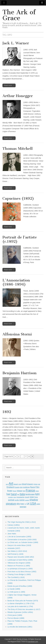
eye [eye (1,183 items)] (21, 487)
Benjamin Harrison (20, 373)
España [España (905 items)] (17, 487)
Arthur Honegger (18, 96)
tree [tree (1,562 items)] (22, 504)
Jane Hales (12, 534)
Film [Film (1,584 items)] (37, 487)
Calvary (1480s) (14, 525)
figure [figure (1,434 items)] (33, 487)
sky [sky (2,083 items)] (18, 504)
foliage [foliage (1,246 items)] (19, 491)
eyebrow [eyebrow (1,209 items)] (26, 487)
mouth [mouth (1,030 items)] (27, 497)
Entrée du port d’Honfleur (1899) (20, 586)
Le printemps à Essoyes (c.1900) (20, 569)
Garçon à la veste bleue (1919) (19, 545)
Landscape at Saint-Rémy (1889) (20, 560)
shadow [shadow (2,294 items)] (34, 500)
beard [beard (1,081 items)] (16, 484)
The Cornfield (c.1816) (16, 577)
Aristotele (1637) (14, 548)
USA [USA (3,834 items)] (33, 503)
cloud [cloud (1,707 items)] (24, 484)
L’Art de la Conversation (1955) (19, 537)
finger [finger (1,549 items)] (10, 491)
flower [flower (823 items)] (15, 491)
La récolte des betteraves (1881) (20, 627)
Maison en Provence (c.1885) (19, 566)
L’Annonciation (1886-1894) (16, 282)
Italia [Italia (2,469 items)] (22, 494)
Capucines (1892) (18, 198)
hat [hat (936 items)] (18, 494)
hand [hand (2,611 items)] (14, 494)
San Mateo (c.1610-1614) (17, 551)
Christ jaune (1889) (15, 615)
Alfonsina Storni (17, 334)
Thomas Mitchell (18, 149)
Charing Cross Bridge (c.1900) (19, 574)
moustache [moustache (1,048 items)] (20, 497)
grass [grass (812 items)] (37, 491)
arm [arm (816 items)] (7, 484)
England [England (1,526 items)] (10, 487)
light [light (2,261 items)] (37, 494)
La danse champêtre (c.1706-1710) (21, 603)
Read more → (9, 85)
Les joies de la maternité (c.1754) (20, 606)
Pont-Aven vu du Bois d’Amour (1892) (22, 572)
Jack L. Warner (16, 43)
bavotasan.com (33, 642)
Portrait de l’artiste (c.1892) (20, 239)
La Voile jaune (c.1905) (16, 592)
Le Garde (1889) (14, 589)
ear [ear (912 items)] (39, 484)
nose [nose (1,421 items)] (32, 497)
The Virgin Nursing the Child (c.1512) (22, 522)
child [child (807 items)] (20, 484)
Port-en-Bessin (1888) (16, 618)
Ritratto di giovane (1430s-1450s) (20, 612)
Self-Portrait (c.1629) (15, 554)
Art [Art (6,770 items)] (11, 483)
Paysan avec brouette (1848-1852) (21, 557)
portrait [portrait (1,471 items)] (11, 500)
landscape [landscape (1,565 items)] (30, 494)
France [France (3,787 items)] (30, 490)
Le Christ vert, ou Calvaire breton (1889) (23, 542)
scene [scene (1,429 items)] (22, 500)
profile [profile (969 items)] (17, 500)
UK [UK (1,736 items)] (28, 504)
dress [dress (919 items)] (36, 484)
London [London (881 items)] (11, 497)
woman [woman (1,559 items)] (23, 507)
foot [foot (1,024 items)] (24, 491)
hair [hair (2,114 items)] (8, 494)
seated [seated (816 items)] (27, 500)
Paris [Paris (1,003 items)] (36, 497)
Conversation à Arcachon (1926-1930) (22, 540)
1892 (7, 412)
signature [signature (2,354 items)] (11, 504)
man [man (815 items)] (15, 497)
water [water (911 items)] (38, 504)
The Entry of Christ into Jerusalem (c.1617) (24, 609)
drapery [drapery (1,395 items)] (30, 484)
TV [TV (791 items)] (25, 504)
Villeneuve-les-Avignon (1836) (19, 563)
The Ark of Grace (19, 15)
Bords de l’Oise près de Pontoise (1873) (23, 601)
